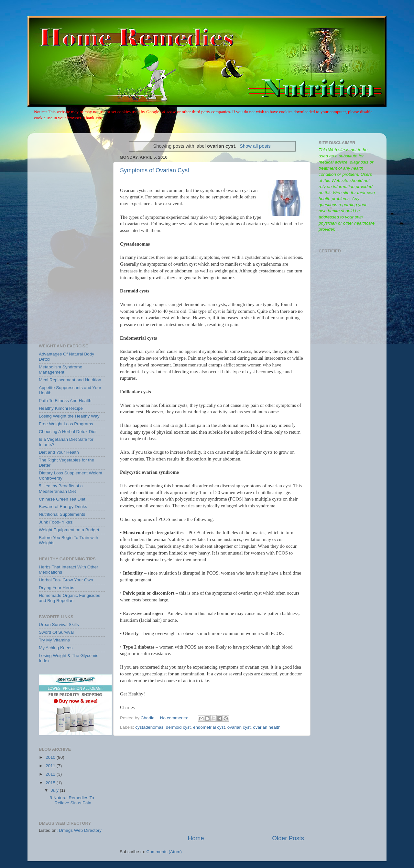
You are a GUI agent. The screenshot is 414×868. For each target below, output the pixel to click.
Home (196, 838)
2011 (51, 766)
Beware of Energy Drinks (63, 507)
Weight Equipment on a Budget (69, 530)
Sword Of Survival (56, 632)
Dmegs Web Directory (80, 830)
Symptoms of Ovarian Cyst (155, 170)
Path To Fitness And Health (65, 401)
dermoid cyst (178, 727)
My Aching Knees (56, 648)
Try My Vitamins (54, 640)
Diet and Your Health (59, 452)
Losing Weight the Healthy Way (69, 416)
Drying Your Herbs (57, 588)
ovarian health (267, 727)
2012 (51, 774)
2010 (51, 757)
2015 (51, 783)
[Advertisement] (212, 785)
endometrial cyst (209, 727)
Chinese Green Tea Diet (62, 499)
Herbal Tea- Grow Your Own (66, 580)
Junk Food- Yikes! (56, 522)
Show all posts (255, 146)
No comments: (175, 718)
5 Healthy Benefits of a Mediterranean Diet (61, 488)
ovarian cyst (239, 727)
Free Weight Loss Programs (66, 424)
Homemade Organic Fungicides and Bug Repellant (70, 598)
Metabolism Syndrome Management (60, 370)
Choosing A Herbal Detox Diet (68, 432)
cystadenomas (149, 727)
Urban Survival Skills (59, 625)
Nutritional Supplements (62, 514)
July (55, 790)
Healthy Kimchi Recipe (61, 408)
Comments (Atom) (164, 852)
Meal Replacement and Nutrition (70, 380)
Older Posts (288, 838)
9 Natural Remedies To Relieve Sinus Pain (72, 800)
